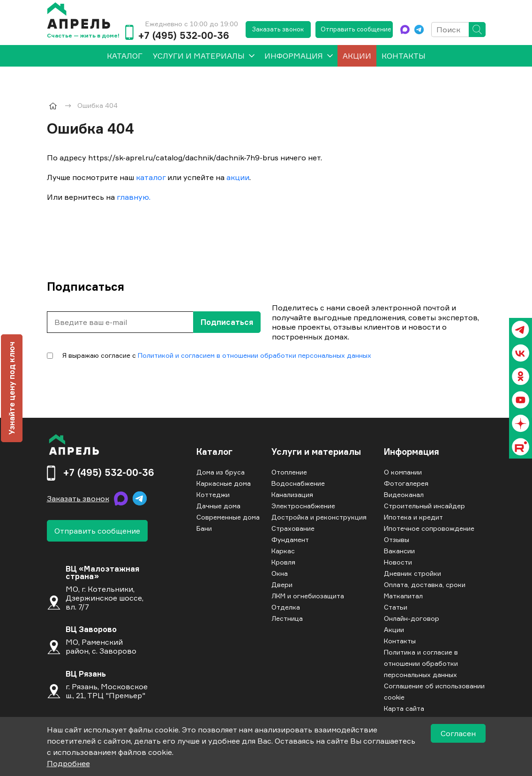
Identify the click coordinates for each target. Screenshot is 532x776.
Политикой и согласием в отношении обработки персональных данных (255, 355)
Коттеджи (213, 494)
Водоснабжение (298, 483)
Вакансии (399, 551)
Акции (357, 56)
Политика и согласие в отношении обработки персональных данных (421, 663)
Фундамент (290, 539)
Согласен (458, 733)
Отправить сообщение (356, 29)
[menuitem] (125, 56)
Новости (398, 562)
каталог (151, 177)
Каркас (283, 551)
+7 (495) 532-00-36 (184, 36)
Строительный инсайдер (424, 506)
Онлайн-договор (412, 618)
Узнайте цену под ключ (12, 388)
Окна (280, 573)
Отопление (289, 472)
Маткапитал (403, 596)
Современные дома (228, 517)
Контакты (404, 56)
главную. (134, 197)
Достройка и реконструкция (319, 517)
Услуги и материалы (199, 56)
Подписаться (227, 322)
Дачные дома (218, 506)
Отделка (286, 607)
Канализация (292, 494)
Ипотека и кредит (413, 517)
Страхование (293, 528)
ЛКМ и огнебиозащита (308, 596)
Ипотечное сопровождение (429, 528)
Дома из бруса (221, 472)
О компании (403, 472)
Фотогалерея (406, 483)
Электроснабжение (303, 506)
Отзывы (397, 539)
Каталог (214, 452)
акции (238, 177)
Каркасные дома (224, 483)
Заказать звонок (278, 29)
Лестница (287, 618)
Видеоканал (404, 494)
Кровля (283, 562)
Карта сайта (404, 708)
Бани (204, 528)
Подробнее (68, 763)
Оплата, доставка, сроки (425, 584)
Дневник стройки (412, 573)
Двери (282, 584)
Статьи (396, 607)
